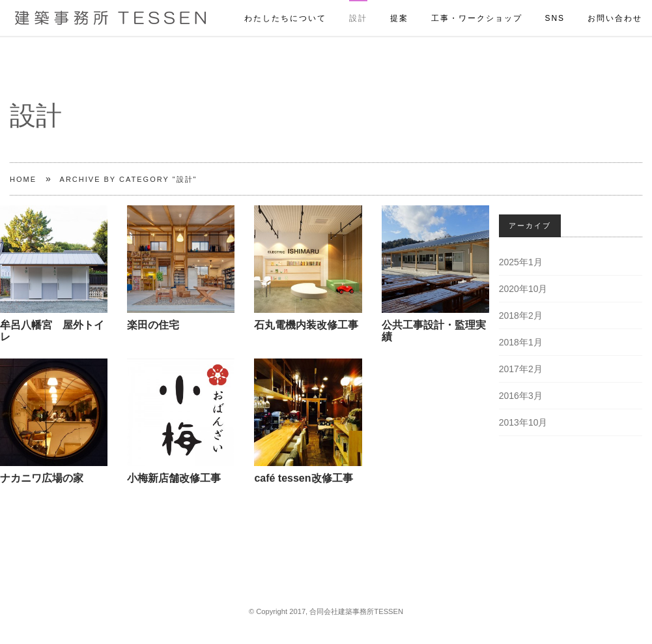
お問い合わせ (615, 5)
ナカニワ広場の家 (42, 478)
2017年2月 (521, 369)
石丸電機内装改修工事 (306, 325)
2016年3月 (521, 396)
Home (23, 179)
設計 (358, 5)
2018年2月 (521, 315)
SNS (555, 5)
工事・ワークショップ (477, 5)
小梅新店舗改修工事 (174, 478)
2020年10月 (523, 289)
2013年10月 (523, 422)
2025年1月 (521, 262)
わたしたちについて (285, 5)
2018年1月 (521, 342)
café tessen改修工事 (303, 478)
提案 (399, 5)
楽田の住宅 (153, 325)
